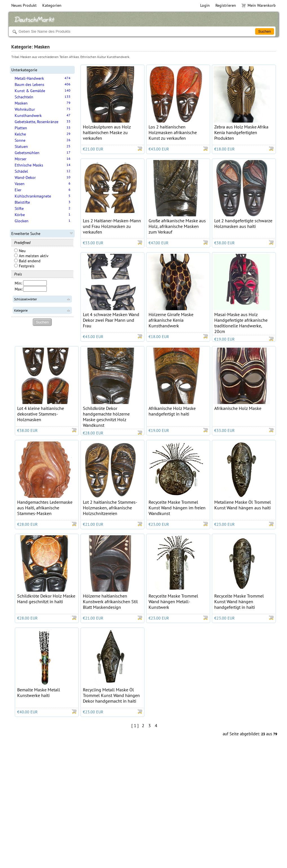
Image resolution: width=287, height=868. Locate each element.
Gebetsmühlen (27, 153)
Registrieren (226, 5)
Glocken (22, 221)
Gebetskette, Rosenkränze (37, 122)
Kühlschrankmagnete (33, 196)
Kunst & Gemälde (30, 91)
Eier (18, 190)
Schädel (21, 171)
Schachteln (24, 97)
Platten (21, 128)
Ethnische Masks (29, 165)
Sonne (20, 140)
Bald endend (27, 261)
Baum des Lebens (29, 85)
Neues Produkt (24, 5)
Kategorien (52, 5)
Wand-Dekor (25, 177)
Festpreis (24, 266)
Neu (20, 251)
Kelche (20, 134)
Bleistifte (22, 202)
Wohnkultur (25, 109)
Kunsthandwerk (28, 116)
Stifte (19, 208)
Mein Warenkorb (259, 5)
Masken (21, 103)
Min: (18, 283)
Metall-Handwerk (29, 78)
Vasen (20, 184)
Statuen (21, 146)
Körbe (20, 215)
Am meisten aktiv (31, 256)
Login (205, 5)
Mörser (21, 159)
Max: (19, 289)
